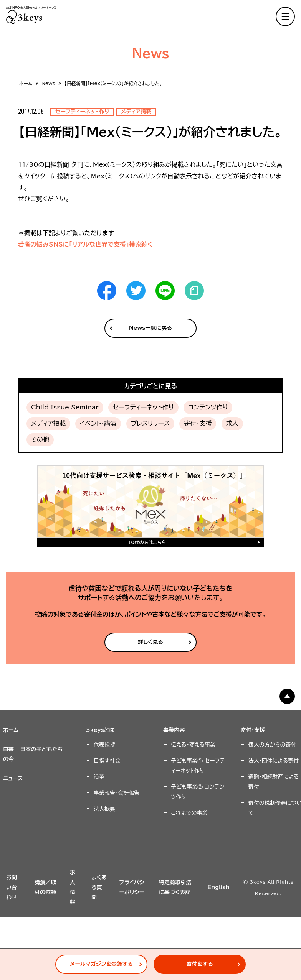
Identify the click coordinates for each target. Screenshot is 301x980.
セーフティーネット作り (143, 407)
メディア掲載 (48, 423)
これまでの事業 (189, 813)
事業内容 (174, 730)
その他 (40, 439)
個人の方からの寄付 (272, 745)
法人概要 (104, 809)
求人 (232, 423)
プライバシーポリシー (132, 887)
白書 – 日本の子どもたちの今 (33, 754)
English (218, 887)
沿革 (99, 777)
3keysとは (100, 730)
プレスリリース (150, 423)
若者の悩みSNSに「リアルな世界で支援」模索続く (85, 244)
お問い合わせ (12, 887)
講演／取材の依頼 (45, 887)
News (48, 83)
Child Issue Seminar (65, 407)
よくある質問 (99, 887)
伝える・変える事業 (193, 745)
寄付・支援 (198, 423)
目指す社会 (107, 761)
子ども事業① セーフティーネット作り (198, 766)
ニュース (13, 778)
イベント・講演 (98, 423)
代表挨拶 (104, 745)
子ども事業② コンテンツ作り (198, 792)
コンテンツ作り (208, 407)
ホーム (26, 83)
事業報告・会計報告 (117, 793)
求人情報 (73, 887)
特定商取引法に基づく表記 (175, 887)
